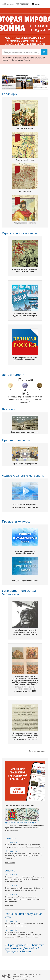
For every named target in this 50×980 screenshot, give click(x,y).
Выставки (9, 409)
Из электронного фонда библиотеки (19, 592)
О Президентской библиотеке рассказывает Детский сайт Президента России (25, 948)
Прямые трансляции (17, 440)
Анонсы (10, 870)
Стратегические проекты (19, 233)
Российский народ (25, 128)
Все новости (10, 862)
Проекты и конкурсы (17, 521)
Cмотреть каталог (37, 751)
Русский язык (25, 191)
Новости (11, 838)
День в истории (13, 375)
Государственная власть (25, 223)
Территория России (25, 160)
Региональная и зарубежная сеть (24, 915)
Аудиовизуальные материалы (23, 475)
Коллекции (10, 94)
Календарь (10, 906)
